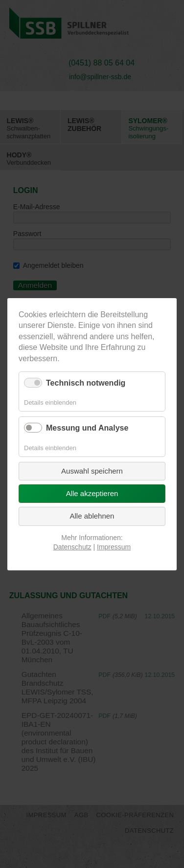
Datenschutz (72, 547)
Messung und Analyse (87, 428)
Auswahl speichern (92, 470)
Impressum (114, 547)
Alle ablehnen (92, 516)
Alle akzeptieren (92, 493)
